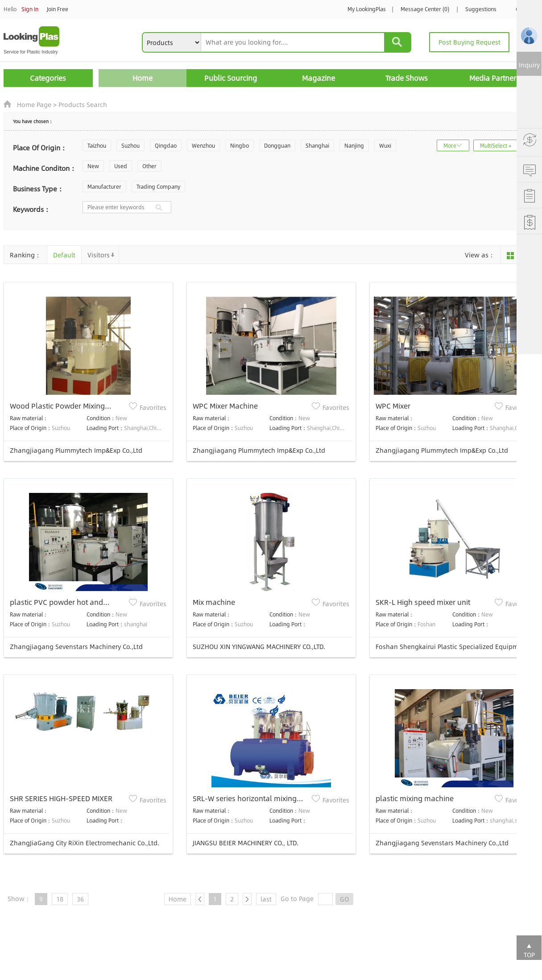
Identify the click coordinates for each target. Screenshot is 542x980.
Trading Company (158, 186)
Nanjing (354, 145)
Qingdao (166, 145)
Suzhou (130, 145)
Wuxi (385, 145)
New (93, 166)
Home (143, 78)
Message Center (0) (425, 9)
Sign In (30, 9)
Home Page (34, 104)
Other (149, 166)
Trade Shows (407, 78)
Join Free (58, 9)
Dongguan (277, 145)
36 (80, 899)
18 (60, 899)
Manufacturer (104, 186)
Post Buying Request (470, 42)
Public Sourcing (231, 78)
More (450, 145)
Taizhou (97, 145)
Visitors (99, 255)
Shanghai (317, 145)
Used (121, 166)
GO (344, 899)
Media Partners (494, 78)
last (266, 899)
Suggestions (481, 9)
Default (64, 255)
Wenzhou (203, 145)
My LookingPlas (367, 9)
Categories (48, 78)
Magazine (319, 78)
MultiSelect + (496, 145)
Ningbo (240, 145)
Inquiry (529, 65)
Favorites (153, 407)
